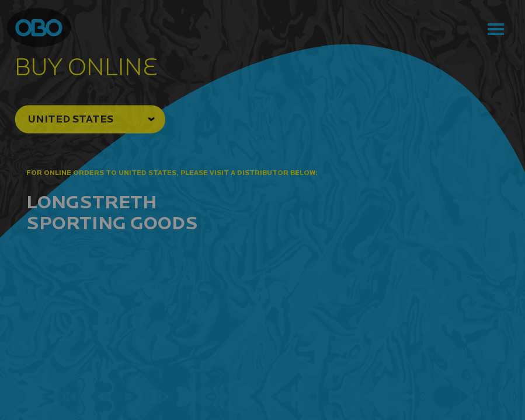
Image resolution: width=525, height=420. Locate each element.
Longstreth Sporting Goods (112, 212)
